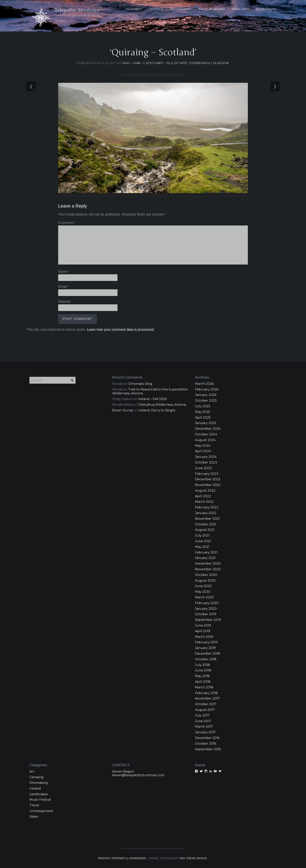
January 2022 (206, 513)
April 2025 (203, 418)
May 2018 (202, 676)
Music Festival (40, 800)
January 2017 (205, 733)
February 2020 (207, 603)
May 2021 (202, 547)
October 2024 (206, 435)
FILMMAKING (134, 9)
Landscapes (39, 794)
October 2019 (206, 614)
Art (32, 772)
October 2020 (206, 575)
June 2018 (203, 671)
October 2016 (205, 744)
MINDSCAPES (241, 9)
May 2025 (202, 412)
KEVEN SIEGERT (266, 9)
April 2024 (203, 451)
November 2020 (208, 570)
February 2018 (206, 693)
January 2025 (206, 423)
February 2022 (207, 508)
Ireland (35, 789)
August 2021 (205, 530)
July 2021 (202, 536)
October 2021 (206, 525)
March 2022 (204, 502)
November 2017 (207, 699)
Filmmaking (39, 783)
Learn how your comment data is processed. (120, 330)
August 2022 (205, 491)
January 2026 (206, 395)
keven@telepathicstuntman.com (138, 776)
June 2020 (203, 586)
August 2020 (205, 581)
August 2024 (205, 440)
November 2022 (208, 485)
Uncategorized (41, 811)
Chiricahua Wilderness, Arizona (162, 405)
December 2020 (208, 564)
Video (34, 817)
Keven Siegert (123, 772)
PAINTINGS (157, 9)
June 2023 (203, 468)
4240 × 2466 (131, 63)
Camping (36, 778)
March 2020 (204, 598)
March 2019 (204, 637)
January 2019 (205, 648)
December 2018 (207, 654)
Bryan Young (122, 411)
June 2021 (203, 541)
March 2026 (204, 384)
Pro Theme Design (194, 859)
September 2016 (208, 749)
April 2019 (203, 631)
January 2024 (206, 457)
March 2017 (204, 727)
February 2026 (207, 390)
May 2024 (203, 446)
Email (63, 287)
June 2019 (203, 626)
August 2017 (205, 710)
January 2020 (206, 609)
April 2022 (203, 497)
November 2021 (207, 519)
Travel (34, 806)
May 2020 (203, 592)
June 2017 (203, 721)
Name (64, 272)
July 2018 (202, 665)
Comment (67, 223)
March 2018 (204, 688)
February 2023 (207, 474)
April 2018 (203, 682)
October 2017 (206, 704)
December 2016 (207, 738)
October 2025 (206, 401)
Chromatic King (140, 384)
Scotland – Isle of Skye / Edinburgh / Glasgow (187, 63)
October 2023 (206, 463)
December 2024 (208, 429)
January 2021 (205, 558)
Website (64, 302)
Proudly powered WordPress (122, 859)
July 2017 (202, 716)
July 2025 (203, 407)
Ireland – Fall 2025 (153, 399)
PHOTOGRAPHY (181, 9)
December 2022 (208, 480)
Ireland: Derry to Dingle (157, 411)
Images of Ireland (212, 9)
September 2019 (208, 620)
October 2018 (206, 660)
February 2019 (206, 643)
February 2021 (206, 553)
